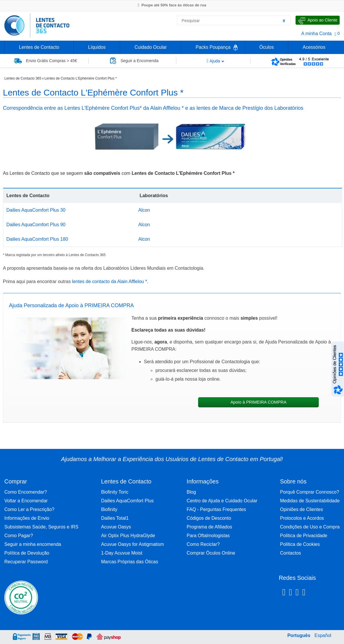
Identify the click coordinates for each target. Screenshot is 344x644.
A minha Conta (317, 34)
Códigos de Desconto (209, 518)
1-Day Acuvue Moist (122, 553)
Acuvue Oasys (116, 527)
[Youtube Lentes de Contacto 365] (319, 593)
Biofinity (109, 509)
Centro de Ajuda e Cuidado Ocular (222, 501)
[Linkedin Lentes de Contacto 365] (297, 593)
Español (323, 635)
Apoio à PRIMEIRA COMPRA (258, 402)
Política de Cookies (300, 544)
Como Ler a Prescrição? (29, 509)
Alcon (144, 210)
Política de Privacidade (304, 536)
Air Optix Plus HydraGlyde (128, 536)
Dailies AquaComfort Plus (127, 501)
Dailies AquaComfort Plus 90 (36, 225)
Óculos (267, 47)
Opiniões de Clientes (302, 509)
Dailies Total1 (115, 518)
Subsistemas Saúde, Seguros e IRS (41, 527)
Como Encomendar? (26, 492)
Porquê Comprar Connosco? (310, 492)
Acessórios (314, 47)
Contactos (291, 553)
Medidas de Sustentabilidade (310, 501)
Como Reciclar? (203, 544)
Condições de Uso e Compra (310, 527)
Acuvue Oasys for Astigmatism (132, 544)
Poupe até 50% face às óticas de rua (172, 5)
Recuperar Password (26, 562)
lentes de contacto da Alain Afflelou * (109, 281)
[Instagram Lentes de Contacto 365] (290, 593)
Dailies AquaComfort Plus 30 (36, 210)
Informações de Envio (27, 518)
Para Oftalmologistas (208, 536)
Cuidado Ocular (151, 47)
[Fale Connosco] (318, 20)
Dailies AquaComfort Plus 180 (37, 239)
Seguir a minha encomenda (33, 544)
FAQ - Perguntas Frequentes (217, 509)
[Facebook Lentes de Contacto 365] (284, 593)
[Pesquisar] (284, 21)
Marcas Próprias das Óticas (130, 562)
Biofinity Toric (115, 492)
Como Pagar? (19, 536)
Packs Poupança (213, 47)
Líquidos (97, 47)
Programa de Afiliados (210, 527)
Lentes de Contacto (39, 47)
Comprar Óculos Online (211, 553)
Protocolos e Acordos (302, 518)
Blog (191, 492)
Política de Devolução (27, 553)
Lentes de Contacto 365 (23, 78)
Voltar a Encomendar (26, 501)
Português (299, 635)
